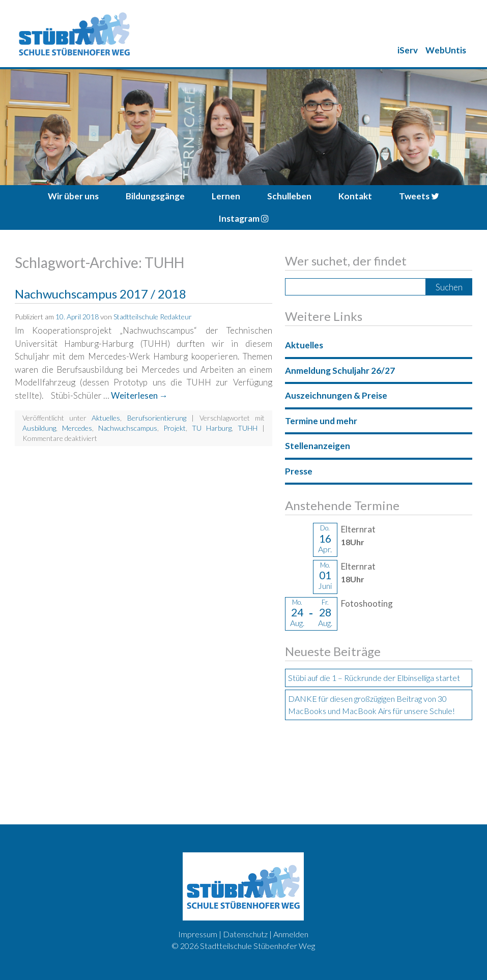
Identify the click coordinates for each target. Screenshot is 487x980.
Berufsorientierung (157, 418)
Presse (299, 471)
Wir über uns (73, 196)
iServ (408, 50)
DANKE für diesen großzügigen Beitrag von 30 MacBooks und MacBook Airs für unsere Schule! (371, 705)
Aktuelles (106, 418)
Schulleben (289, 196)
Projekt (175, 428)
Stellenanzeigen (318, 446)
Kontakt (355, 196)
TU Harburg (212, 428)
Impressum (198, 934)
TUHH (248, 428)
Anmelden (291, 934)
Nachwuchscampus (128, 428)
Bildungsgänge (155, 196)
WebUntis (446, 50)
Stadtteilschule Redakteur (153, 317)
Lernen (226, 196)
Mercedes (77, 428)
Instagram (243, 218)
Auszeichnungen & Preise (336, 395)
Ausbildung (39, 428)
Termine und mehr (321, 421)
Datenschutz (245, 934)
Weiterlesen (139, 395)
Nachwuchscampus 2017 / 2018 (101, 294)
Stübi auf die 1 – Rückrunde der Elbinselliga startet (374, 678)
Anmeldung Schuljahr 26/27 (340, 370)
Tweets (419, 196)
